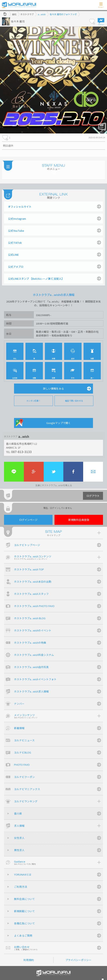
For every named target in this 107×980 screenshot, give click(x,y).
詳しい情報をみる (53, 388)
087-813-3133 (21, 452)
